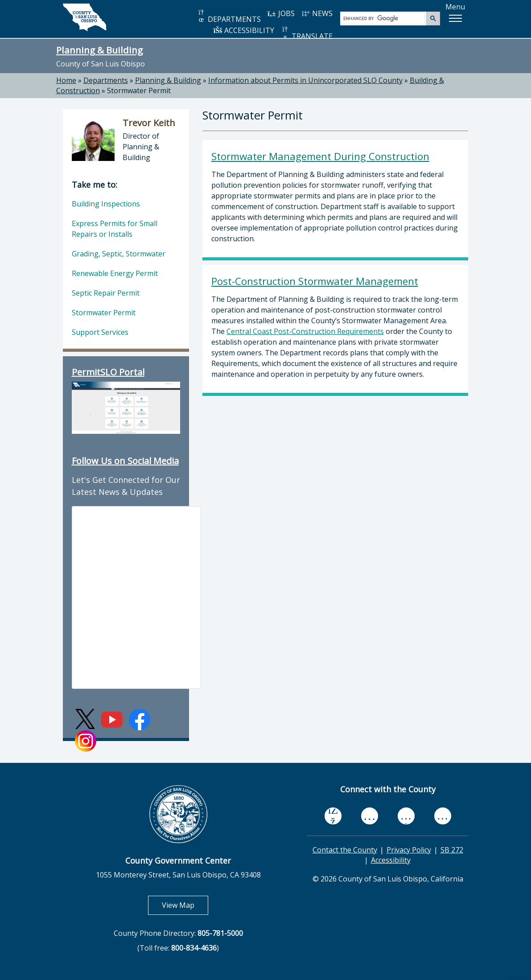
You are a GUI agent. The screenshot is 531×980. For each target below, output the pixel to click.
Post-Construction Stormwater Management (315, 281)
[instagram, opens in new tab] (443, 816)
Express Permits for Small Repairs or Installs (115, 229)
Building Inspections (106, 204)
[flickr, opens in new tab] (406, 816)
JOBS (281, 13)
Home (66, 80)
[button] (455, 18)
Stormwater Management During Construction (320, 156)
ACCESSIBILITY (244, 30)
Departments (106, 80)
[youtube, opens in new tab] (369, 816)
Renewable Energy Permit (115, 273)
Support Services (100, 332)
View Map (185, 905)
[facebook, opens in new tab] (333, 816)
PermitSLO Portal (108, 372)
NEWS (317, 13)
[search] (384, 18)
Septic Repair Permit (106, 293)
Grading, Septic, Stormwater (119, 254)
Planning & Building (99, 50)
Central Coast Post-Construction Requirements (305, 331)
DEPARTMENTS (229, 16)
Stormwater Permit (139, 91)
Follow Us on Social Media (125, 461)
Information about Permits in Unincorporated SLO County (305, 80)
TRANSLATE (307, 33)
